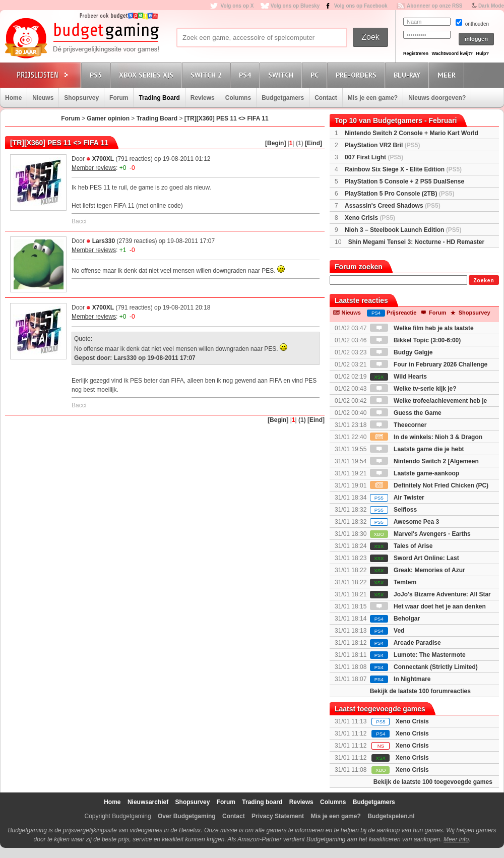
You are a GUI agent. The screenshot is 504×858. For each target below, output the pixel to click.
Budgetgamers (283, 98)
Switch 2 (208, 75)
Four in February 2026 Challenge (429, 364)
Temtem (393, 582)
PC (316, 75)
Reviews (203, 98)
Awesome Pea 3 (404, 522)
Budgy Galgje (401, 352)
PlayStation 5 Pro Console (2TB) (399, 194)
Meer (448, 75)
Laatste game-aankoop (415, 473)
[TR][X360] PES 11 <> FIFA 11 (227, 118)
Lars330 (104, 241)
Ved (387, 631)
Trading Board (159, 98)
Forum (119, 98)
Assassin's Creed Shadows (393, 206)
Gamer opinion (108, 118)
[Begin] (275, 143)
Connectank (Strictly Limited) (424, 667)
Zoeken (484, 281)
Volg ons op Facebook (361, 6)
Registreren (416, 53)
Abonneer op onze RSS (435, 6)
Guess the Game (406, 413)
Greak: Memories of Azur (418, 570)
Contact (326, 98)
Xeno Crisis (370, 218)
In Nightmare (400, 679)
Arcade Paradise (405, 643)
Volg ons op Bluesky (295, 6)
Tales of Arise (401, 546)
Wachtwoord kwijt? (452, 53)
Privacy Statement (278, 816)
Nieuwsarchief (148, 802)
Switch (282, 75)
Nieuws (43, 98)
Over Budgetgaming (187, 816)
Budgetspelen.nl (391, 816)
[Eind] (313, 143)
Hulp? (482, 53)
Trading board (262, 802)
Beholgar (395, 619)
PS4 (246, 75)
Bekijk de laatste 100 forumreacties (420, 691)
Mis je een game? (373, 98)
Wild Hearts (398, 377)
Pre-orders (358, 75)
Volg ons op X (237, 6)
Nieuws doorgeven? (437, 98)
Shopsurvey (81, 98)
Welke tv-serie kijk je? (413, 389)
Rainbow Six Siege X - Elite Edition (403, 169)
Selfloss (393, 510)
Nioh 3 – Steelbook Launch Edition (403, 230)
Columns (238, 98)
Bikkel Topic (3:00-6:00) (416, 340)
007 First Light (374, 157)
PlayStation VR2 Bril (382, 145)
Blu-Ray (408, 75)
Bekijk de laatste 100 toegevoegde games (433, 782)
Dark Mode (491, 6)
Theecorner (398, 425)
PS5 (97, 75)
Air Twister (397, 498)
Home (13, 98)
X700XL (103, 159)
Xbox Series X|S (148, 75)
